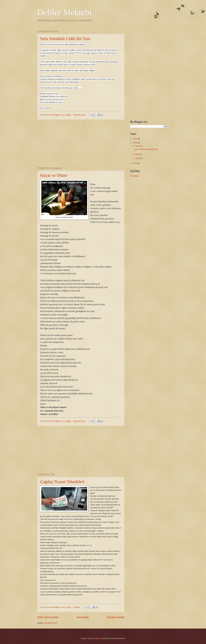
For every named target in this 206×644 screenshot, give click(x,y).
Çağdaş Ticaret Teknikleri (62, 482)
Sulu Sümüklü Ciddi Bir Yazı (65, 39)
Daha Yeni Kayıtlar (48, 617)
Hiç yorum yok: (80, 115)
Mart (137, 154)
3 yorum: (77, 607)
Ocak (138, 158)
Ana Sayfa (83, 617)
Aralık (138, 146)
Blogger (97, 638)
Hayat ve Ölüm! (54, 175)
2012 (135, 163)
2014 (135, 139)
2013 (135, 143)
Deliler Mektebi (65, 12)
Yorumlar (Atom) (50, 623)
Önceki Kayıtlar (116, 617)
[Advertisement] (81, 143)
